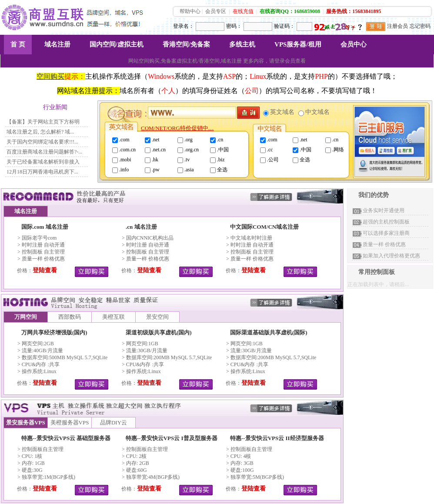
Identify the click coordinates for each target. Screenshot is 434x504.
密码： (234, 26)
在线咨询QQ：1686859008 (290, 11)
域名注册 (57, 44)
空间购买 (50, 76)
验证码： (284, 26)
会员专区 (216, 11)
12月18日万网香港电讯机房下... (42, 172)
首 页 (18, 44)
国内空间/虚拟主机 (117, 44)
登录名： (184, 26)
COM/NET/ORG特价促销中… (177, 128)
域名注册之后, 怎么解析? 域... (40, 132)
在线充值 (243, 11)
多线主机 (242, 44)
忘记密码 (420, 26)
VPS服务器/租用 (298, 44)
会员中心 (354, 44)
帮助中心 (190, 11)
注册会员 (397, 26)
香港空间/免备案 (186, 44)
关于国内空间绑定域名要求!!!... (42, 142)
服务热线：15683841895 (354, 11)
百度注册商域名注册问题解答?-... (44, 152)
